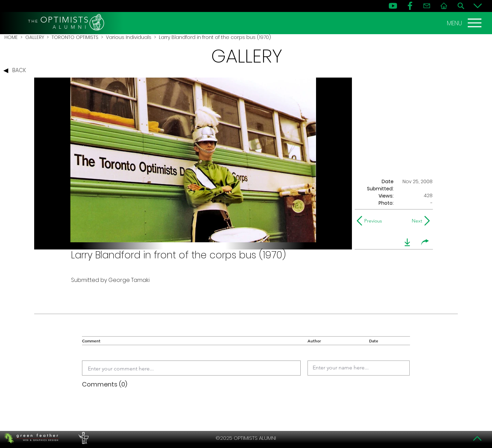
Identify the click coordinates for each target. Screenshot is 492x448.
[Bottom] (478, 6)
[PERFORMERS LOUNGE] (83, 438)
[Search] (461, 6)
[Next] (416, 221)
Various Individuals (129, 37)
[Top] (478, 438)
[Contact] (427, 6)
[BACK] (16, 71)
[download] (407, 242)
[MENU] (465, 23)
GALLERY (35, 37)
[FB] (410, 6)
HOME (11, 37)
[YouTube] (393, 6)
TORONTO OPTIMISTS (75, 37)
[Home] (444, 6)
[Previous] (371, 221)
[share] (425, 242)
